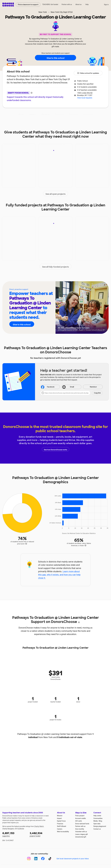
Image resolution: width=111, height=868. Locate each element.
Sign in (106, 5)
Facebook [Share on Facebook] (48, 387)
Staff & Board (62, 826)
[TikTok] (50, 859)
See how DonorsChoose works (55, 449)
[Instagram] (29, 859)
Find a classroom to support (28, 5)
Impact (33, 114)
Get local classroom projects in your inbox (73, 859)
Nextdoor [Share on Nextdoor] (90, 387)
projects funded (42, 834)
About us (78, 4)
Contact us (97, 829)
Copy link (97, 393)
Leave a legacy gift (82, 834)
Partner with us (67, 4)
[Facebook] (43, 859)
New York (43, 12)
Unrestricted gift (81, 837)
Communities (98, 818)
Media (96, 821)
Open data (97, 824)
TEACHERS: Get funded (50, 4)
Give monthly (80, 829)
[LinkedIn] (36, 859)
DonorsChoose (8, 5)
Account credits (81, 818)
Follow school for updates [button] (88, 73)
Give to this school (55, 58)
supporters (15, 834)
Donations (88, 114)
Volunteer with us (81, 832)
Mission (60, 816)
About (21, 114)
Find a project (80, 816)
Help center (97, 816)
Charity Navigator (8, 829)
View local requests (85, 98)
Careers (60, 829)
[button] (71, 393)
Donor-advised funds (82, 824)
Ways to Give (81, 813)
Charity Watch (39, 826)
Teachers (59, 114)
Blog (100, 821)
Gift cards (79, 821)
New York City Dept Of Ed (62, 12)
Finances (60, 824)
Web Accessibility (63, 832)
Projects (46, 114)
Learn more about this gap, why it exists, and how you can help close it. (59, 575)
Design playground (100, 826)
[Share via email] (71, 387)
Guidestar (21, 829)
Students (73, 114)
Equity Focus (61, 821)
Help (87, 4)
